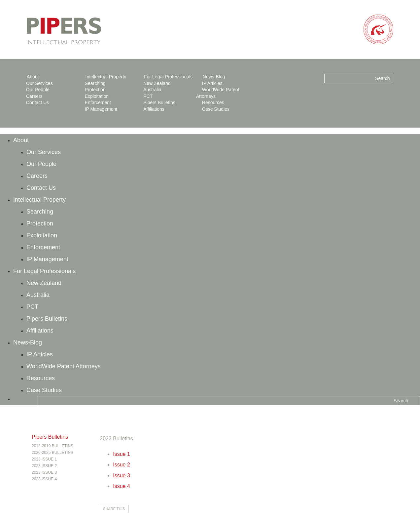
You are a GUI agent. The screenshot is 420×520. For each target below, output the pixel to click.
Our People (38, 90)
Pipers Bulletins (159, 102)
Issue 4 (122, 486)
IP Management (101, 109)
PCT (148, 96)
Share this (114, 509)
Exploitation (97, 96)
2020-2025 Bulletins (52, 453)
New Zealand (157, 83)
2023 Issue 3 (44, 472)
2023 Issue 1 (44, 459)
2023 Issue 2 (44, 466)
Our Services (39, 83)
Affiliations (154, 109)
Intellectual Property (106, 77)
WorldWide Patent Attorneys (64, 366)
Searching (95, 83)
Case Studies (216, 109)
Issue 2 (122, 465)
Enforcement (98, 102)
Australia (152, 90)
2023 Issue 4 (44, 479)
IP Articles (212, 83)
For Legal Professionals (168, 77)
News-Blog (214, 77)
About (33, 77)
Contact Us (37, 102)
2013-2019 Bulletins (52, 446)
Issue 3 (122, 476)
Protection (95, 90)
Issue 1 (122, 454)
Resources (213, 102)
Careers (34, 96)
